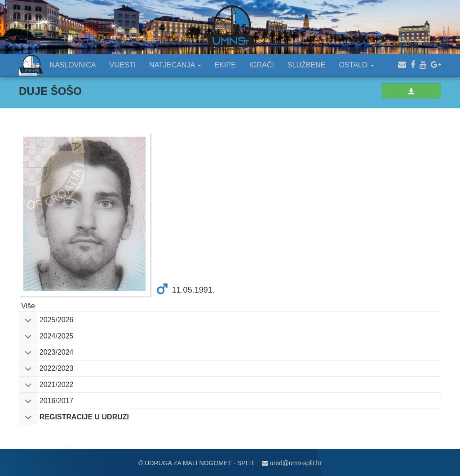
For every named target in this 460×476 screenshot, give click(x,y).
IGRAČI (262, 65)
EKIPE (225, 65)
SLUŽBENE (306, 65)
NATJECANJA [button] (175, 65)
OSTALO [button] (356, 65)
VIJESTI (123, 65)
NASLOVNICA (73, 65)
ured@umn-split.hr (292, 463)
